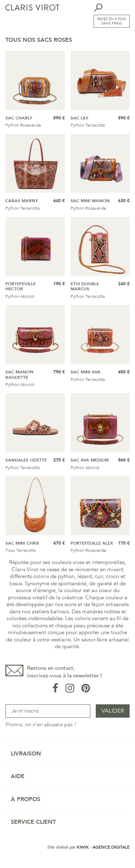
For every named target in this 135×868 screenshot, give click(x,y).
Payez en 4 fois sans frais (112, 21)
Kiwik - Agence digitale (103, 847)
